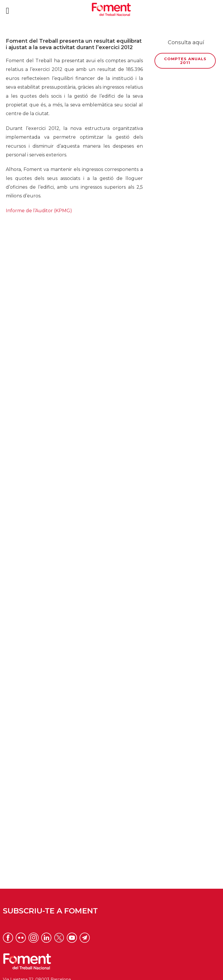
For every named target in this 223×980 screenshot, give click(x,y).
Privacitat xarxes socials (111, 972)
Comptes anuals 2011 (185, 61)
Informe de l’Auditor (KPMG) (39, 211)
